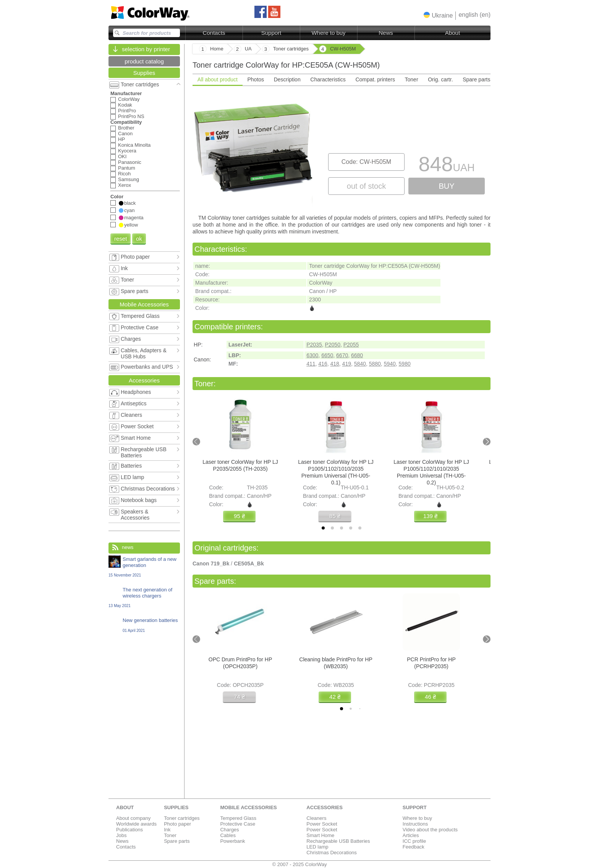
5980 (405, 364)
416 (323, 364)
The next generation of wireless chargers (144, 597)
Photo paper (177, 824)
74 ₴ (239, 697)
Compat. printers (375, 79)
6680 (357, 355)
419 (347, 364)
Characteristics (328, 79)
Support (271, 33)
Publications (130, 830)
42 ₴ (335, 697)
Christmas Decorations (332, 853)
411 (311, 364)
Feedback (414, 847)
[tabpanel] (342, 149)
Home (217, 49)
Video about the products (430, 830)
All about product (218, 79)
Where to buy (328, 33)
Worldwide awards (136, 824)
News (386, 33)
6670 (342, 355)
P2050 (332, 345)
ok (139, 239)
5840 (360, 364)
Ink (167, 830)
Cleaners (316, 818)
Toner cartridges (182, 818)
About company (133, 818)
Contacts (214, 33)
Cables (228, 835)
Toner (412, 79)
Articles (411, 835)
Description (287, 79)
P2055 (351, 345)
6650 (327, 355)
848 (446, 166)
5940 (390, 364)
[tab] (323, 528)
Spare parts (476, 79)
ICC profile (414, 841)
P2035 (314, 345)
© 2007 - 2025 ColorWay (300, 864)
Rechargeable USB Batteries (338, 841)
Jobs (121, 835)
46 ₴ (430, 697)
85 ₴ (335, 516)
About (452, 33)
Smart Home (320, 835)
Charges (229, 830)
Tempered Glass (238, 818)
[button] (438, 15)
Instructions (415, 824)
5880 (375, 364)
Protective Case (238, 824)
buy (446, 186)
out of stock (366, 186)
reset (121, 239)
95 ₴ (239, 516)
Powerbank (232, 841)
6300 (312, 355)
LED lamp (317, 847)
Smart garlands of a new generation (144, 567)
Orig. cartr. (440, 79)
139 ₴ (430, 516)
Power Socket (322, 824)
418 (334, 364)
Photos (256, 79)
